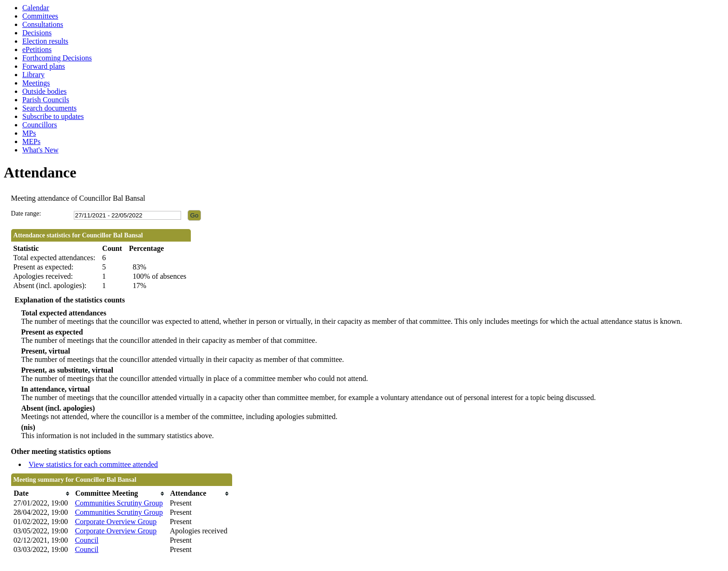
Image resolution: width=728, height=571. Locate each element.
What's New (40, 150)
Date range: (26, 213)
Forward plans (44, 66)
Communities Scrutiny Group (119, 503)
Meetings (36, 83)
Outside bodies (45, 91)
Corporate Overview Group (116, 522)
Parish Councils (46, 100)
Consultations (43, 24)
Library (33, 75)
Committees (40, 16)
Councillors (40, 125)
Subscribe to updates (53, 116)
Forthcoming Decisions (57, 58)
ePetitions (37, 49)
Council (87, 540)
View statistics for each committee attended (94, 464)
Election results (45, 41)
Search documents (49, 108)
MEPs (31, 141)
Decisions (37, 33)
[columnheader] (42, 494)
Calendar (36, 8)
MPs (29, 133)
